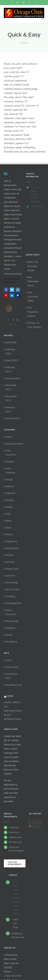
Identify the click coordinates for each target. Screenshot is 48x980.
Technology (12, 583)
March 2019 (12, 360)
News (8, 528)
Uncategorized (13, 603)
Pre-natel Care (15, 842)
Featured (10, 493)
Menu (8, 521)
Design (9, 480)
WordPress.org (13, 685)
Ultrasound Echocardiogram (15, 849)
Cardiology (14, 828)
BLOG (7, 715)
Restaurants (12, 548)
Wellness (10, 628)
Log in (9, 660)
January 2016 (13, 378)
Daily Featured (10, 471)
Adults (9, 437)
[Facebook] (6, 290)
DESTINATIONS (12, 711)
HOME (7, 702)
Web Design (12, 621)
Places (9, 534)
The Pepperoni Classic (33, 312)
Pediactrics (14, 832)
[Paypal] (18, 295)
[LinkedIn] (12, 295)
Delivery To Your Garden (34, 325)
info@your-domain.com (16, 935)
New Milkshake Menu (33, 281)
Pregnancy (11, 541)
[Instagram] (18, 290)
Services (10, 562)
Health (9, 507)
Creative (10, 462)
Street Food (12, 569)
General (10, 500)
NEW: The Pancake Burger (33, 266)
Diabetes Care (15, 837)
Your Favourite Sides (33, 297)
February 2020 (10, 351)
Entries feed (12, 667)
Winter (9, 635)
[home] (13, 174)
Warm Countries (11, 612)
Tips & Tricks (12, 589)
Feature (10, 486)
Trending (10, 596)
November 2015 (11, 398)
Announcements (13, 444)
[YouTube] (17, 320)
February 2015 (10, 409)
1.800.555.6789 (12, 976)
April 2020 (11, 342)
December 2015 (11, 387)
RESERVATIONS (13, 719)
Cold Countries (11, 453)
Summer (10, 576)
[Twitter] (12, 290)
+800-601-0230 (16, 923)
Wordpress (11, 642)
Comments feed (11, 676)
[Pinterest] (6, 295)
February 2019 (10, 369)
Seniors (9, 555)
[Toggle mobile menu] (43, 19)
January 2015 (13, 418)
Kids (8, 514)
